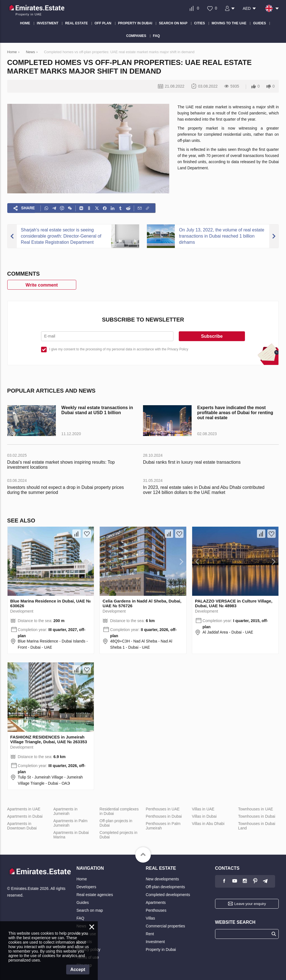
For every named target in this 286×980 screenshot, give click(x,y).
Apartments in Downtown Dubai (22, 826)
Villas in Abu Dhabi (208, 824)
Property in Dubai (161, 949)
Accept (78, 970)
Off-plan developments (165, 887)
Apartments (156, 902)
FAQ (80, 918)
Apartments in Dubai (25, 816)
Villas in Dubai (204, 816)
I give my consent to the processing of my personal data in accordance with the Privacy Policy (119, 349)
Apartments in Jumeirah (65, 811)
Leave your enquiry (250, 904)
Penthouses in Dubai (164, 816)
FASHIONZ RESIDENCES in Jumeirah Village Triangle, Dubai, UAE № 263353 (49, 739)
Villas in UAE (203, 809)
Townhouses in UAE (255, 809)
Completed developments (168, 895)
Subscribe (212, 336)
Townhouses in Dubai (257, 816)
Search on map (90, 910)
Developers (86, 887)
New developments (162, 879)
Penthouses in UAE (163, 809)
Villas (150, 918)
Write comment (42, 285)
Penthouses (156, 910)
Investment (155, 942)
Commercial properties (165, 926)
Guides (83, 902)
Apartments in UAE (24, 809)
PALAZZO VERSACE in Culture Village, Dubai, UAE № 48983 (234, 603)
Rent (150, 934)
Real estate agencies (95, 895)
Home (82, 879)
